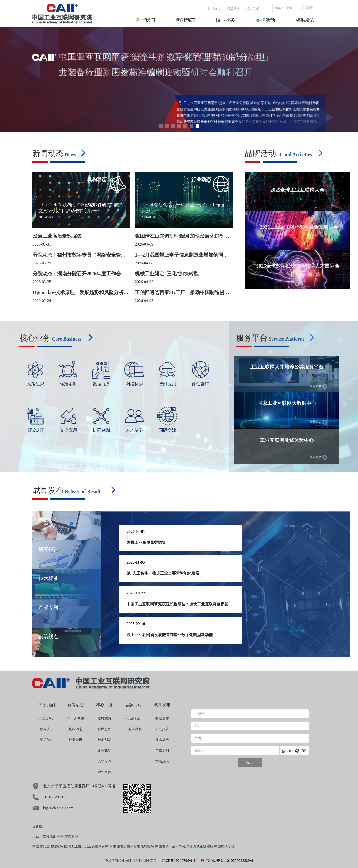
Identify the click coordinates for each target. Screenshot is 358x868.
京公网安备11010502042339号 (227, 861)
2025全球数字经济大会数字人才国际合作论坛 (298, 269)
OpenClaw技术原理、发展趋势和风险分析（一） (78, 293)
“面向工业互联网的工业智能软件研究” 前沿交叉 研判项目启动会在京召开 (80, 208)
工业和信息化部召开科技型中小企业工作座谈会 (183, 208)
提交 (250, 762)
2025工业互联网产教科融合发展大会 (299, 227)
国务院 (37, 826)
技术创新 (104, 740)
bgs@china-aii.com (53, 808)
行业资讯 (76, 740)
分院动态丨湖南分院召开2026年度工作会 (77, 274)
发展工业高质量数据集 (57, 236)
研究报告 (162, 729)
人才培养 (104, 761)
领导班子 (47, 729)
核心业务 (104, 705)
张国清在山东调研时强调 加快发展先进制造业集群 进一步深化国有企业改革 (182, 236)
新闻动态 (76, 705)
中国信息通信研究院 (48, 846)
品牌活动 (133, 705)
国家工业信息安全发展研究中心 (88, 846)
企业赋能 (104, 751)
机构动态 (76, 729)
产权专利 (162, 751)
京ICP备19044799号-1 (179, 861)
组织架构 (47, 740)
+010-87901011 (50, 797)
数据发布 (162, 718)
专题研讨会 (133, 729)
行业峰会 (133, 718)
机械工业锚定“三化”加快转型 (167, 274)
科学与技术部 (67, 836)
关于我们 (47, 705)
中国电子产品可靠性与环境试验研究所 (184, 846)
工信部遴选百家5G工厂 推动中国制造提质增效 (182, 293)
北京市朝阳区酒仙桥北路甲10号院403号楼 (74, 786)
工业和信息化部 (44, 836)
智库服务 (104, 729)
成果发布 (162, 705)
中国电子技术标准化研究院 (134, 846)
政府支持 (104, 718)
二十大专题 (76, 718)
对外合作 (104, 772)
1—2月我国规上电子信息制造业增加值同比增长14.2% (181, 255)
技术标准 (162, 740)
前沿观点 (162, 761)
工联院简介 (47, 718)
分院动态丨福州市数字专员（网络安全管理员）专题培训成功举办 (79, 255)
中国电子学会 (224, 846)
